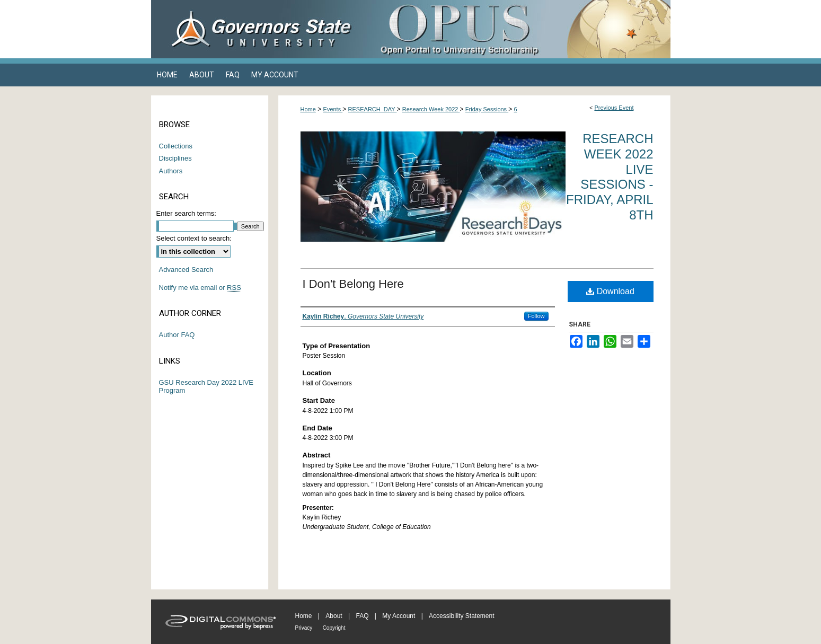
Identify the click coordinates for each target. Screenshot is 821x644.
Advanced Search (186, 270)
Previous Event (614, 108)
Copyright (334, 628)
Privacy (304, 628)
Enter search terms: (186, 213)
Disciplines (175, 158)
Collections (176, 146)
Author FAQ (177, 335)
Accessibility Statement (461, 616)
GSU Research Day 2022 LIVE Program (206, 387)
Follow (536, 316)
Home (308, 109)
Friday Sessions (487, 109)
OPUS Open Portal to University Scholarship (517, 29)
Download (610, 291)
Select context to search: (194, 238)
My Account (399, 616)
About (334, 616)
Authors (171, 171)
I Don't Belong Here (353, 284)
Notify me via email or (200, 288)
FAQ (362, 616)
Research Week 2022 (431, 109)
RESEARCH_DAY (373, 109)
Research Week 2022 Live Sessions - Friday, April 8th (610, 177)
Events (333, 109)
